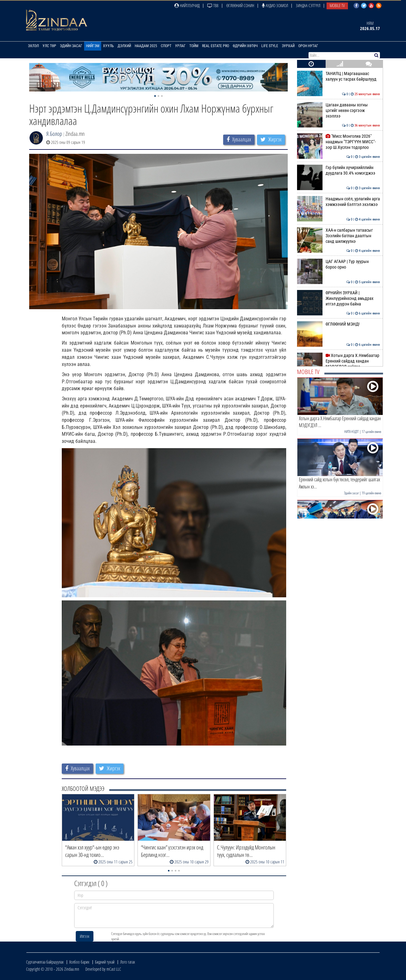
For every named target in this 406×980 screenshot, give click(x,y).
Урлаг (180, 46)
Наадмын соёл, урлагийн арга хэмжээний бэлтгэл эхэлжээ (338, 202)
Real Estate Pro (216, 46)
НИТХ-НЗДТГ (352, 432)
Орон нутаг (308, 46)
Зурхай (288, 46)
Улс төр (49, 46)
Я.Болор (54, 134)
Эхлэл (33, 46)
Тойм (194, 46)
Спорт (166, 46)
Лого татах (128, 962)
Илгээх (85, 936)
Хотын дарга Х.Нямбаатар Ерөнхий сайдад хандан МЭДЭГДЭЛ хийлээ (338, 361)
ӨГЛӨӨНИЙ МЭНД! (338, 324)
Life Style (270, 46)
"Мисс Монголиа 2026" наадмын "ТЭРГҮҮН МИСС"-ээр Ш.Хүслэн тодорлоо (338, 142)
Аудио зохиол (275, 5)
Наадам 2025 (146, 46)
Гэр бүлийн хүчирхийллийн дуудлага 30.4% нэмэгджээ (338, 170)
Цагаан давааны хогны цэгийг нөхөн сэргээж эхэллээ (338, 111)
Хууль (108, 46)
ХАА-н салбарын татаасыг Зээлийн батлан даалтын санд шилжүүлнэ (338, 236)
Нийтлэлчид (187, 5)
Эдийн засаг (71, 46)
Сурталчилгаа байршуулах (45, 962)
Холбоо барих (79, 962)
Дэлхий (124, 46)
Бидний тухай (105, 962)
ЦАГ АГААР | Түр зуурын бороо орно (338, 264)
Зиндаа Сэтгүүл (308, 5)
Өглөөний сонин (240, 5)
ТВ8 (213, 5)
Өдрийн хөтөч (245, 46)
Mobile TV (337, 5)
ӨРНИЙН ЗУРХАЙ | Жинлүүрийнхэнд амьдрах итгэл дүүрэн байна (338, 298)
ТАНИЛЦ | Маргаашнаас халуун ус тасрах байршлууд (338, 76)
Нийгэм (93, 46)
